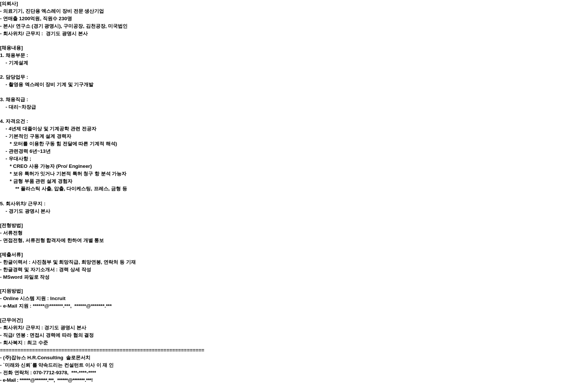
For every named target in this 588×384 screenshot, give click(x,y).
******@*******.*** (51, 306)
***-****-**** (84, 373)
